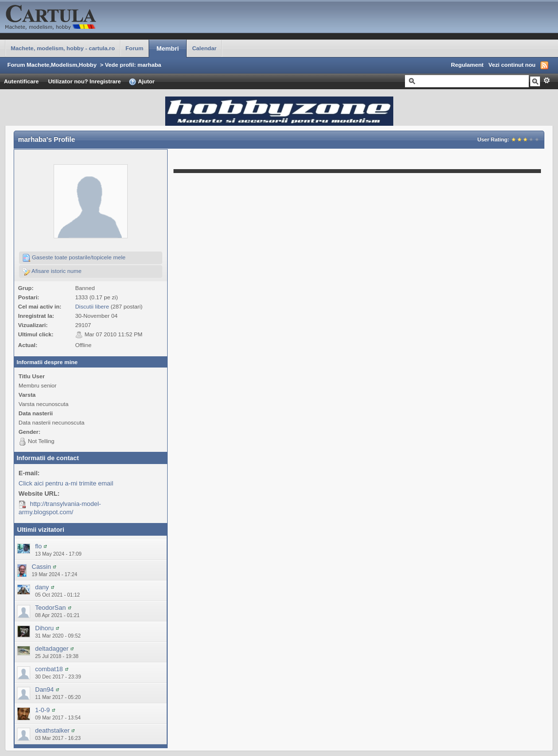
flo (38, 546)
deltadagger (52, 649)
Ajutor (142, 82)
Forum (135, 48)
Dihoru (44, 628)
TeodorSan (50, 608)
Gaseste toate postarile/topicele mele (74, 258)
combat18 (49, 669)
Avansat (547, 80)
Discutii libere (92, 306)
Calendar (204, 48)
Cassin (41, 567)
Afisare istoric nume (52, 271)
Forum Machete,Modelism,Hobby (52, 65)
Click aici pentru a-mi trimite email (66, 483)
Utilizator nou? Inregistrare (85, 81)
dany (42, 587)
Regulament (467, 65)
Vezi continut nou (512, 65)
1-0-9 (42, 710)
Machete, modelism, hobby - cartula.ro (63, 48)
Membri (168, 48)
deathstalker (52, 730)
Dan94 (44, 689)
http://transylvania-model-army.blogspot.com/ (60, 508)
